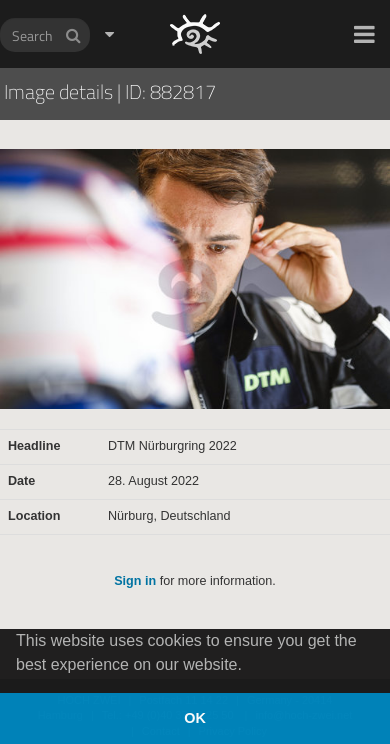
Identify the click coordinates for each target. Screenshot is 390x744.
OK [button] (195, 718)
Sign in (135, 581)
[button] (364, 34)
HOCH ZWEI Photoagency (162, 0)
